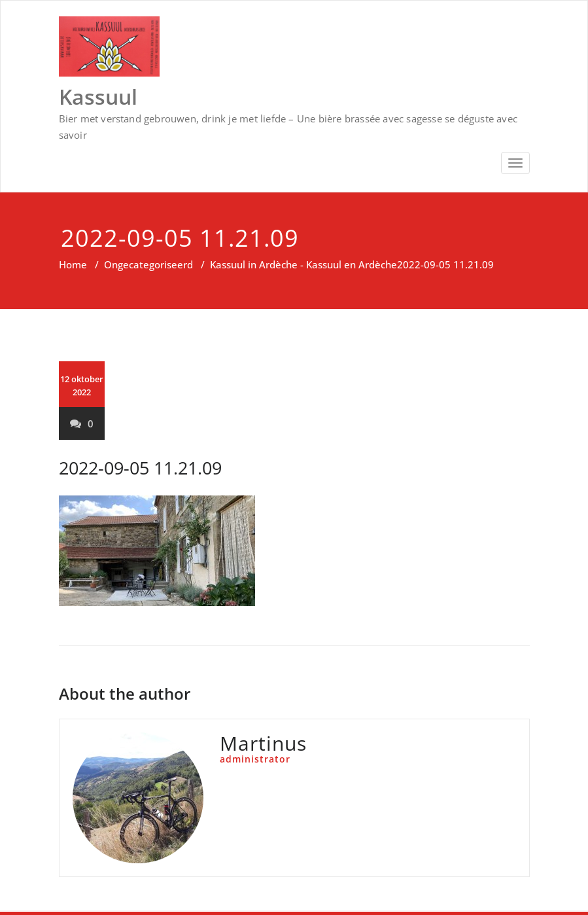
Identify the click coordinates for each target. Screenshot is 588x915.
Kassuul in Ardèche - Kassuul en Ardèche (303, 264)
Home (73, 264)
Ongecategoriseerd (148, 264)
